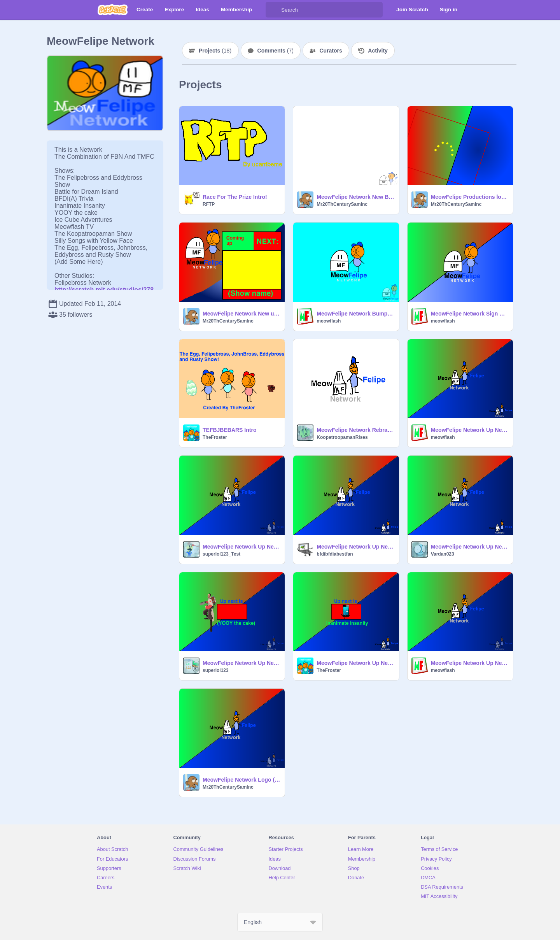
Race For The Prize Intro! (235, 197)
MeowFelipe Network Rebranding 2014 (355, 430)
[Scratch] (113, 10)
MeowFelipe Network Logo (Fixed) (241, 780)
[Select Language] (280, 922)
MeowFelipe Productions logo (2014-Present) (470, 197)
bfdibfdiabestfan (335, 554)
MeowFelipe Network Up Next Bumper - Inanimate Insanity (355, 663)
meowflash (329, 321)
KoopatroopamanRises (342, 437)
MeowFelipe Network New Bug (355, 197)
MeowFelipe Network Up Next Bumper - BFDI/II (355, 547)
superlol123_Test (221, 554)
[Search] (273, 10)
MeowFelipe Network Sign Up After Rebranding (470, 314)
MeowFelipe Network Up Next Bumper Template (241, 547)
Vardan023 (443, 554)
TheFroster (215, 437)
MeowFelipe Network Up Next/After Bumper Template (470, 430)
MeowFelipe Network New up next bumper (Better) (241, 314)
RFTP (209, 204)
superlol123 (216, 670)
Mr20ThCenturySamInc (342, 204)
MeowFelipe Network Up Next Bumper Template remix (241, 663)
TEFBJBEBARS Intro (229, 430)
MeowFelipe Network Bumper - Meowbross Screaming (355, 314)
